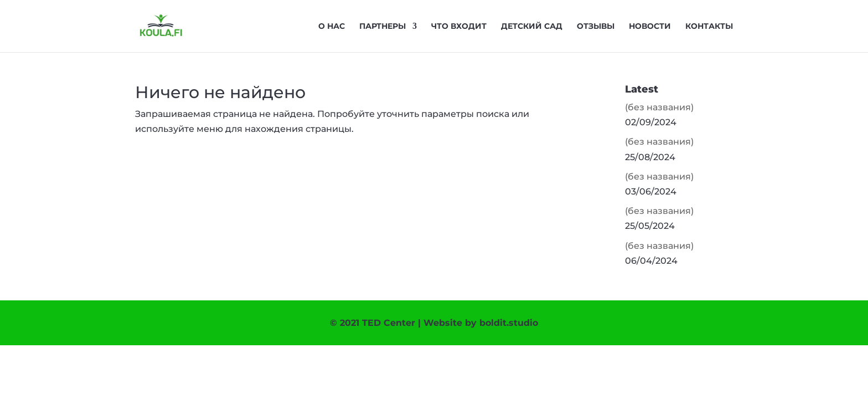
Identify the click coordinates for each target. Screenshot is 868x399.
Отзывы (596, 27)
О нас (332, 27)
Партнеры (383, 27)
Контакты (709, 27)
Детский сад (532, 27)
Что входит (459, 27)
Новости (650, 27)
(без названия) (659, 107)
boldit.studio (509, 323)
